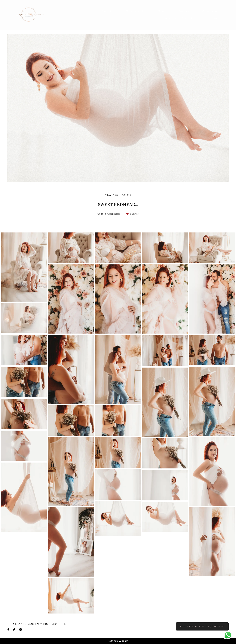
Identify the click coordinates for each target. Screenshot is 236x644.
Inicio (108, 11)
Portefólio (136, 11)
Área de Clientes (181, 18)
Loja (213, 18)
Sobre (185, 11)
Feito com (118, 641)
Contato (210, 11)
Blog (163, 11)
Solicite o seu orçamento (202, 626)
